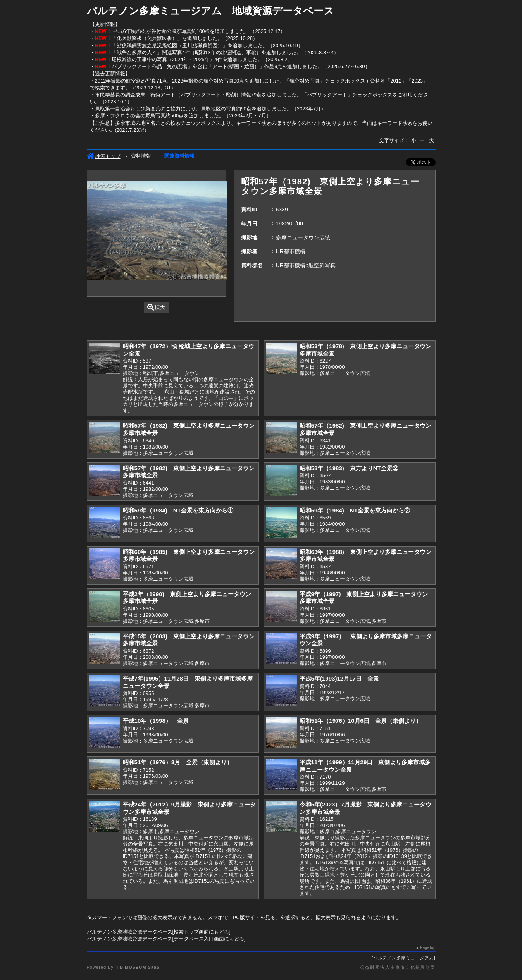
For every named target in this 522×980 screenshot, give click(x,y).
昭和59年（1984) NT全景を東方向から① (178, 510)
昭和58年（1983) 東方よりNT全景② (349, 468)
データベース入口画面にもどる (209, 939)
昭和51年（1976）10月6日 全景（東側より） (361, 721)
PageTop (428, 948)
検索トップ (104, 156)
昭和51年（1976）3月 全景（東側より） (178, 762)
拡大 (156, 307)
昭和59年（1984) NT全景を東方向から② (355, 510)
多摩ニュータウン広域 (303, 237)
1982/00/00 (289, 224)
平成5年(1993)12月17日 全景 (339, 678)
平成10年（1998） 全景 (156, 721)
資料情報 (141, 156)
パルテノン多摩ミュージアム (403, 958)
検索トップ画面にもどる (201, 932)
